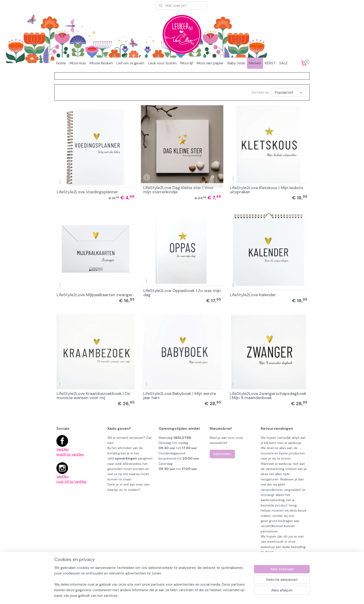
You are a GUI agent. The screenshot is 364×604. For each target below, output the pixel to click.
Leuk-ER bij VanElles (71, 482)
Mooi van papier (210, 63)
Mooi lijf (187, 63)
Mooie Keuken (101, 63)
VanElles (63, 449)
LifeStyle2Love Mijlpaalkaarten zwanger (95, 295)
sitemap (202, 582)
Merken (255, 63)
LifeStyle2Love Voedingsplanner (87, 192)
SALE (284, 63)
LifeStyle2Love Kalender (253, 295)
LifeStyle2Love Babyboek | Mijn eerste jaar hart (180, 396)
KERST (270, 63)
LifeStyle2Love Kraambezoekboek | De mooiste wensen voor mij (93, 396)
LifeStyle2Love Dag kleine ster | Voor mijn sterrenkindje (179, 190)
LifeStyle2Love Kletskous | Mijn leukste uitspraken (266, 190)
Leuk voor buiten (162, 63)
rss (211, 582)
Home (61, 63)
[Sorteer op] (288, 92)
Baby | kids (236, 63)
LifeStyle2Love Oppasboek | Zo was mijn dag (182, 293)
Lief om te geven (130, 63)
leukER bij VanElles (70, 454)
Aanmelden (222, 454)
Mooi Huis (78, 63)
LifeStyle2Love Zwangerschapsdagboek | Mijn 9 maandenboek (268, 396)
